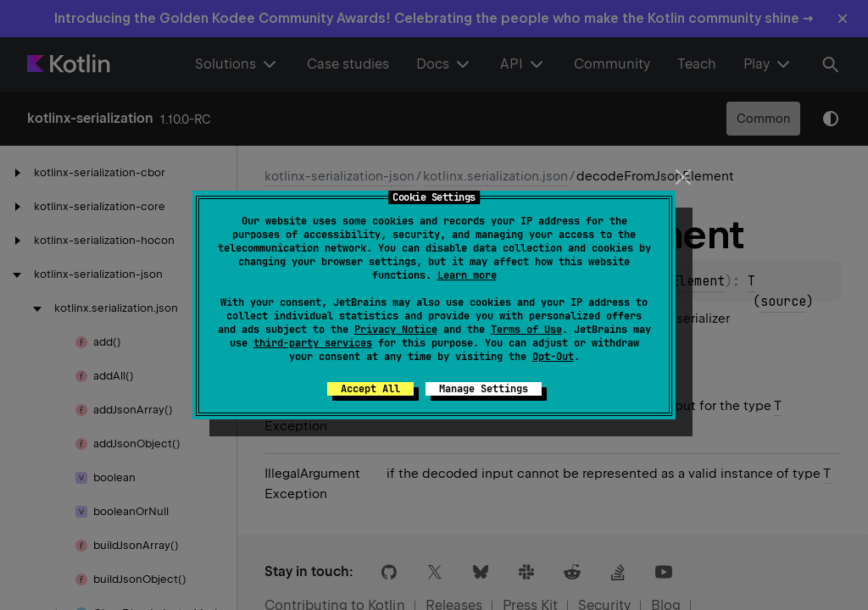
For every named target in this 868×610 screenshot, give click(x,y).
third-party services (313, 343)
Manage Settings (484, 389)
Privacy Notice (396, 330)
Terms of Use (526, 330)
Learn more (467, 275)
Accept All (370, 389)
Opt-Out (553, 357)
